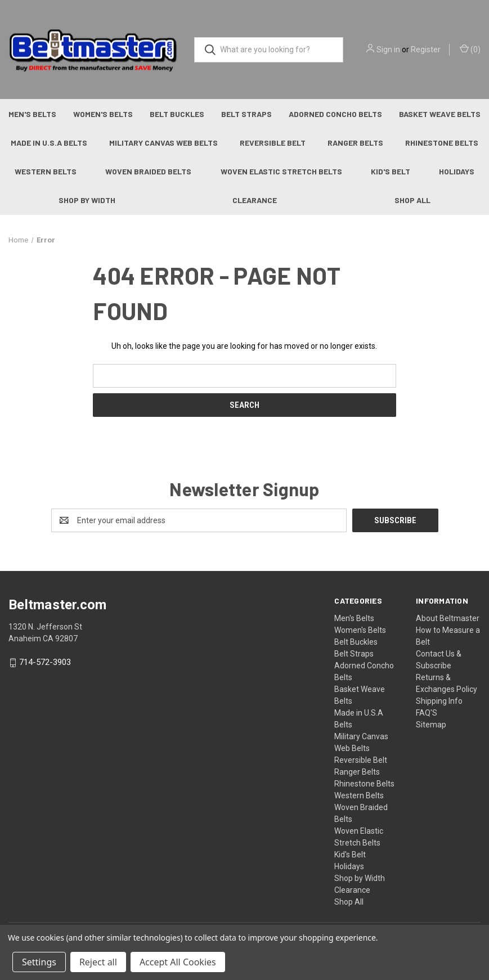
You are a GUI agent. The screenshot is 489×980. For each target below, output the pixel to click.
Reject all (98, 962)
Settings (39, 962)
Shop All (412, 200)
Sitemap (431, 725)
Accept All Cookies (178, 962)
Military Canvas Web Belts (163, 143)
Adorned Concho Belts (335, 114)
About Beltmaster (448, 618)
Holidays (349, 866)
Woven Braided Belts (148, 171)
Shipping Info (439, 701)
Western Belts (46, 171)
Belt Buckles (177, 114)
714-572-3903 (45, 663)
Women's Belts (103, 114)
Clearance (255, 200)
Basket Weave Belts (440, 114)
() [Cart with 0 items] (470, 49)
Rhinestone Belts (442, 143)
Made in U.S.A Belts (49, 143)
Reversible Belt (273, 143)
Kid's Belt (391, 171)
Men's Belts (32, 114)
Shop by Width (87, 200)
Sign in (388, 50)
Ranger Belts (355, 143)
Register (426, 50)
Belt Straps (246, 114)
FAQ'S (427, 713)
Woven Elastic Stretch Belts (281, 171)
